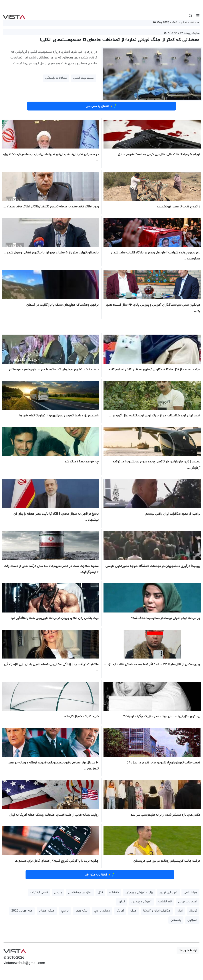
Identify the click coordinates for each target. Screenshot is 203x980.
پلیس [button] (58, 893)
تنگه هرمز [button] (81, 911)
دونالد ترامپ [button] (102, 911)
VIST (14, 16)
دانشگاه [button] (114, 893)
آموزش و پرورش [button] (141, 902)
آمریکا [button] (120, 911)
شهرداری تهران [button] (168, 893)
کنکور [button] (122, 902)
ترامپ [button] (65, 911)
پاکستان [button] (176, 920)
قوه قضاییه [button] (165, 902)
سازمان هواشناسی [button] (80, 893)
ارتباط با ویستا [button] (188, 951)
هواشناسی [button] (190, 893)
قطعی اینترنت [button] (39, 893)
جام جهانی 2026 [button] (22, 911)
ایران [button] (180, 911)
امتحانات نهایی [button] (188, 902)
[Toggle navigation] (198, 16)
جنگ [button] (134, 911)
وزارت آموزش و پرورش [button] (139, 893)
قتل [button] (100, 893)
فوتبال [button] (193, 911)
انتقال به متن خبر (101, 106)
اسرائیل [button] (192, 920)
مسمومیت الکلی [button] (84, 78)
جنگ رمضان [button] (47, 911)
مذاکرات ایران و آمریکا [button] (157, 911)
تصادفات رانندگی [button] (56, 78)
